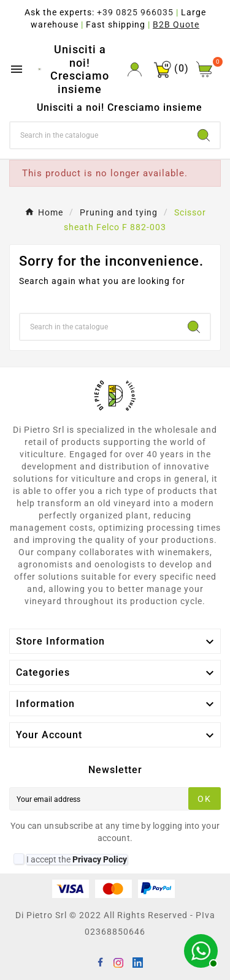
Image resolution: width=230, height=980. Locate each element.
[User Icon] (135, 69)
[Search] (99, 135)
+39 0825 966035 (135, 12)
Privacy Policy (100, 859)
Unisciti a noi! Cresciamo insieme (80, 69)
